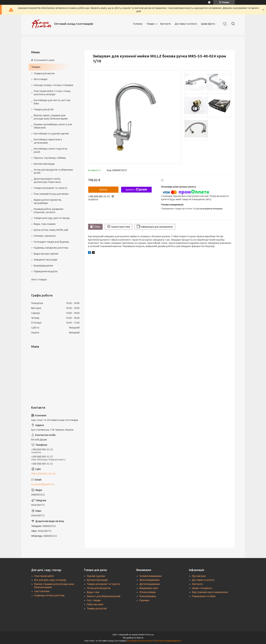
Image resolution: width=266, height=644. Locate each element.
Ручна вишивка (148, 596)
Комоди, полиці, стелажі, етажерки (53, 85)
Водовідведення (43, 266)
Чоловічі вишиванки (150, 576)
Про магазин (199, 576)
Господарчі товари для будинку (51, 242)
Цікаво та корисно (202, 588)
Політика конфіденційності (168, 641)
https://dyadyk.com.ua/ (43, 474)
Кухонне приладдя (44, 164)
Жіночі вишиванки (149, 580)
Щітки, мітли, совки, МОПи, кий (51, 230)
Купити (103, 190)
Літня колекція (148, 592)
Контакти (165, 24)
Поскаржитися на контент (140, 641)
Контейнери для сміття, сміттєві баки (52, 102)
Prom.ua (150, 635)
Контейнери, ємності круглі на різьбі (50, 150)
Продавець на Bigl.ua (133, 638)
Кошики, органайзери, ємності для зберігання (53, 126)
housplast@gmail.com (43, 484)
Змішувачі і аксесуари (46, 260)
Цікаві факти (208, 24)
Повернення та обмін (204, 596)
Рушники (144, 600)
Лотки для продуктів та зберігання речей (53, 171)
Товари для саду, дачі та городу (52, 218)
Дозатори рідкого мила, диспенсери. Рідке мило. (48, 180)
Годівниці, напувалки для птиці (51, 248)
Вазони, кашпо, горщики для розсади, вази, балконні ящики (51, 117)
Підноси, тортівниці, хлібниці (50, 158)
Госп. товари (94, 600)
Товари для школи (44, 73)
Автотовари (41, 79)
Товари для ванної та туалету (50, 188)
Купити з (136, 190)
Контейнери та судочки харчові (51, 134)
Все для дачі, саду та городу (50, 580)
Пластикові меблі (44, 576)
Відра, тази (93, 592)
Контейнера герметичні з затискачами (48, 141)
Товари (150, 24)
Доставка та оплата (186, 24)
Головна (138, 24)
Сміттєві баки (42, 591)
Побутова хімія (95, 604)
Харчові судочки (96, 576)
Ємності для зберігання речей (104, 596)
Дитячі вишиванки (150, 584)
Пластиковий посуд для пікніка (51, 194)
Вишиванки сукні (149, 588)
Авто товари (39, 279)
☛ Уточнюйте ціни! (43, 60)
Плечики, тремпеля (45, 236)
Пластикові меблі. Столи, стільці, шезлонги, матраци (52, 93)
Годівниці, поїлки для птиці (49, 595)
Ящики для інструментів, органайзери (48, 201)
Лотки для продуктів (99, 588)
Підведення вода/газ (46, 271)
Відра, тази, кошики (45, 224)
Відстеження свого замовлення (210, 592)
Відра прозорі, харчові (46, 254)
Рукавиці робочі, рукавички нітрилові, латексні (49, 211)
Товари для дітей (44, 109)
